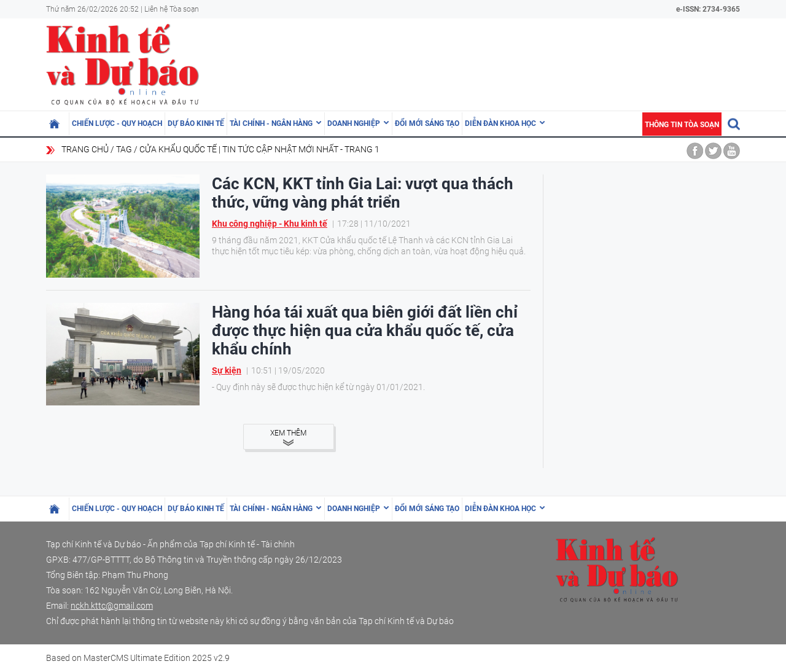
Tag (124, 149)
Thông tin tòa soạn (682, 125)
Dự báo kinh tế (196, 123)
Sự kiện (227, 370)
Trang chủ (85, 149)
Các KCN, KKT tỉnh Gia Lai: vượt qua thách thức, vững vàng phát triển (363, 193)
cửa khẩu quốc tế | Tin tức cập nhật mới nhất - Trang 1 (259, 149)
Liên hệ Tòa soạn (172, 9)
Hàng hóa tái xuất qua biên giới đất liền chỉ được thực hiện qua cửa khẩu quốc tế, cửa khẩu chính (365, 330)
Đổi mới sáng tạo (427, 123)
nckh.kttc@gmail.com (112, 606)
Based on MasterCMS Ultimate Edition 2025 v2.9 (138, 658)
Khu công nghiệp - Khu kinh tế (270, 224)
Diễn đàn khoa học (500, 123)
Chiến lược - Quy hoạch (117, 123)
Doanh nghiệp (354, 123)
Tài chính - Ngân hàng (271, 123)
